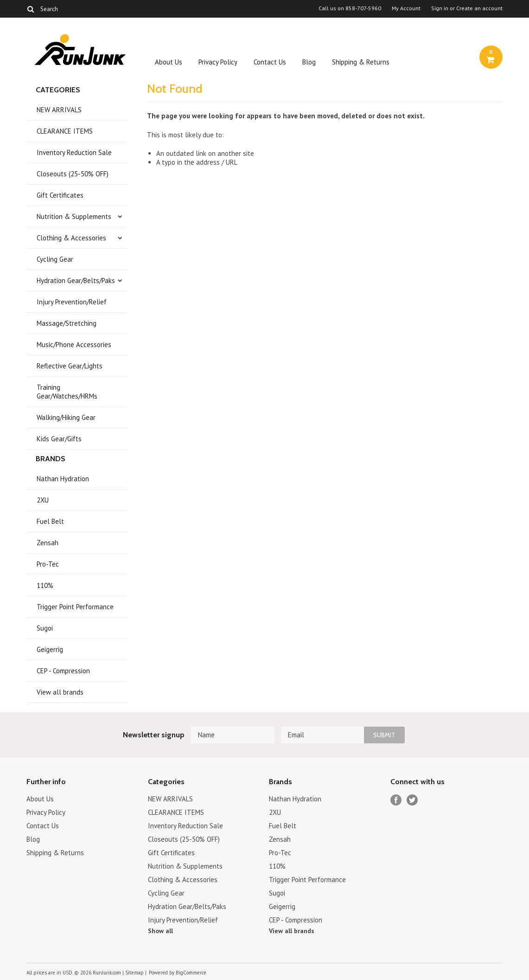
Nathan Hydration (63, 479)
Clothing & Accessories (71, 238)
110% (45, 585)
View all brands (60, 692)
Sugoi (45, 628)
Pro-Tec (48, 564)
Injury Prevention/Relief (72, 302)
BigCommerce (191, 973)
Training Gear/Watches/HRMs (67, 392)
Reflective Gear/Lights (70, 366)
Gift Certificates (60, 195)
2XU (43, 500)
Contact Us (270, 62)
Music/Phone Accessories (74, 345)
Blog (309, 62)
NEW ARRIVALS (59, 110)
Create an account (479, 8)
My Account (406, 8)
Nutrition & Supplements (74, 216)
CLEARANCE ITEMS (65, 131)
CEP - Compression (63, 671)
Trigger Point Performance (75, 607)
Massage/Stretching (67, 323)
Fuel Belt (50, 521)
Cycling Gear (55, 259)
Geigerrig (50, 649)
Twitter (412, 800)
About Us (169, 62)
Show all (160, 931)
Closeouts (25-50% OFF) (73, 174)
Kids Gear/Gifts (59, 439)
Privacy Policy (218, 62)
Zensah (48, 543)
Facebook (396, 800)
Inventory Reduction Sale (74, 152)
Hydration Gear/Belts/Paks (76, 280)
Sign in (440, 8)
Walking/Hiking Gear (66, 417)
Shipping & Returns (361, 62)
